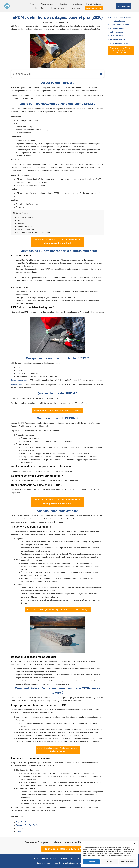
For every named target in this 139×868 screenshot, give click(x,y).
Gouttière (19, 828)
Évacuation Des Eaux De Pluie (28, 825)
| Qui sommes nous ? (65, 858)
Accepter (91, 862)
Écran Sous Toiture (23, 822)
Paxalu (19, 831)
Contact (78, 858)
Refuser (109, 862)
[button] (135, 844)
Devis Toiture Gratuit (48, 858)
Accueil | (37, 858)
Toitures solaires (17, 385)
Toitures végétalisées (19, 380)
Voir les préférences (127, 862)
